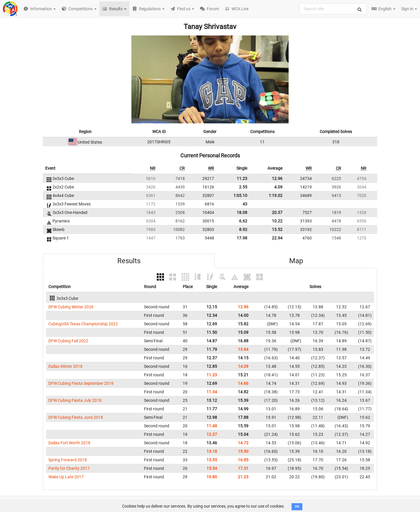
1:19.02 (276, 195)
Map (296, 261)
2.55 (243, 187)
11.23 (242, 178)
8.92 (243, 229)
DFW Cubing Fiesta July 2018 (75, 400)
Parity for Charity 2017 (69, 468)
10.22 (277, 221)
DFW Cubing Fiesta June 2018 (76, 417)
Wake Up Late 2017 (66, 477)
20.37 (277, 212)
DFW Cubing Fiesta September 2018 (81, 383)
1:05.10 (240, 195)
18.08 (242, 212)
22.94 (277, 238)
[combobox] (333, 9)
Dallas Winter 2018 (65, 366)
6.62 (243, 221)
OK (297, 507)
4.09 (278, 187)
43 (245, 204)
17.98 (242, 238)
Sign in (409, 9)
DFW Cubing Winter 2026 (71, 307)
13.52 (277, 229)
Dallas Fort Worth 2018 (69, 443)
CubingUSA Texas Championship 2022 (83, 324)
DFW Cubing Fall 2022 (68, 341)
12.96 (277, 178)
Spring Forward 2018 (68, 460)
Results (129, 261)
